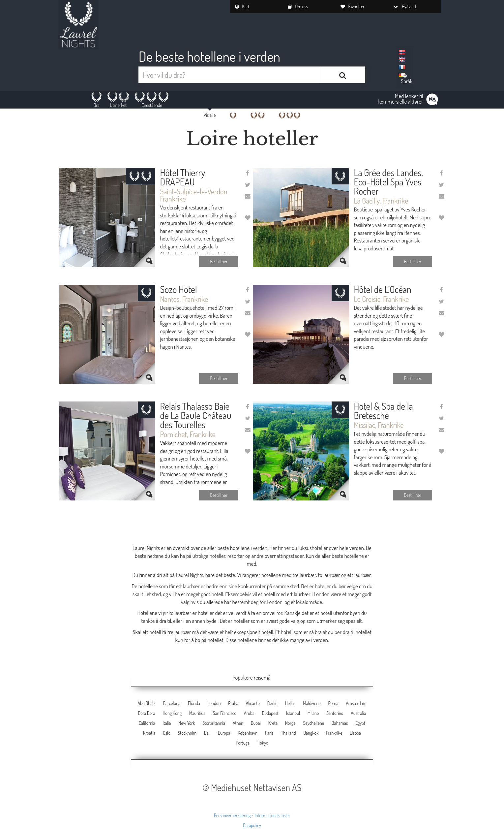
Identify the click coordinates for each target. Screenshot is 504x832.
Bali (207, 733)
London (214, 703)
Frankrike (334, 733)
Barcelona (172, 703)
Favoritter (353, 6)
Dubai (256, 723)
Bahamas (340, 723)
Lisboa (355, 733)
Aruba (249, 713)
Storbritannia (214, 723)
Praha (233, 703)
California (147, 723)
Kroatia (149, 733)
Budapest (270, 713)
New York (187, 723)
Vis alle (210, 115)
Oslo (167, 733)
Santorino (335, 713)
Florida (194, 703)
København (248, 733)
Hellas (290, 703)
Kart (242, 6)
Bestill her (219, 261)
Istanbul (293, 713)
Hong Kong (172, 713)
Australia (358, 713)
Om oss (298, 6)
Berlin (272, 703)
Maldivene (312, 703)
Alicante (253, 703)
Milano (313, 713)
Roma (333, 703)
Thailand (288, 733)
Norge (290, 723)
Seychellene (313, 723)
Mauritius (197, 713)
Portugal (243, 743)
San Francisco (225, 713)
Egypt (360, 723)
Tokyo (263, 743)
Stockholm (187, 733)
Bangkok (311, 733)
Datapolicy (252, 825)
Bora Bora (147, 713)
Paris (269, 733)
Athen (238, 723)
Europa (224, 733)
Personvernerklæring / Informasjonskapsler (252, 815)
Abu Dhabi (146, 703)
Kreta (273, 723)
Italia (167, 723)
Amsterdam (356, 703)
